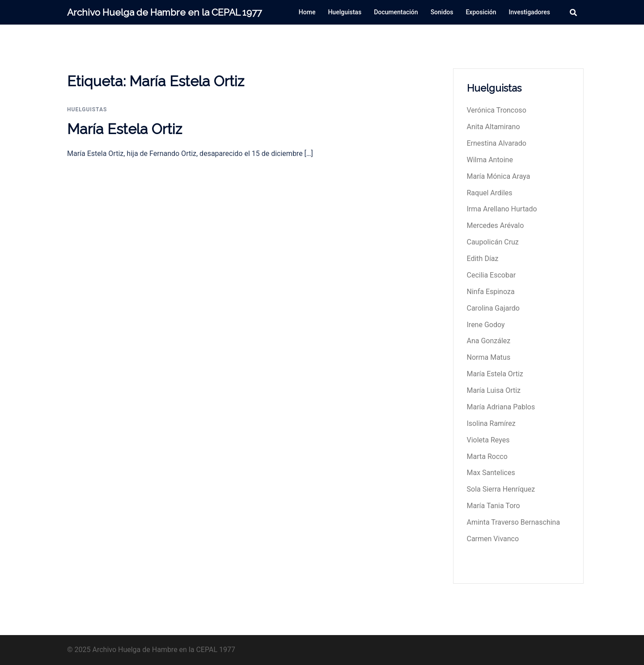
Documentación (396, 12)
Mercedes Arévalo (496, 225)
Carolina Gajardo (493, 308)
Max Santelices (491, 473)
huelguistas (87, 109)
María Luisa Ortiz (494, 390)
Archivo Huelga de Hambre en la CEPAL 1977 (164, 12)
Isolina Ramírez (491, 423)
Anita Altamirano (494, 127)
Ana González (489, 341)
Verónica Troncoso (497, 110)
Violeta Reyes (488, 440)
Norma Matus (489, 357)
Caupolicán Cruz (493, 242)
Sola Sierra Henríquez (501, 489)
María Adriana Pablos (501, 407)
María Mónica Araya (499, 176)
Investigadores (530, 12)
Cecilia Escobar (491, 275)
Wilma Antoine (490, 160)
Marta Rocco (487, 457)
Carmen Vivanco (493, 539)
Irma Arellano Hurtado (502, 209)
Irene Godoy (486, 325)
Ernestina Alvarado (497, 143)
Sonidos (442, 12)
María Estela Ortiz (125, 129)
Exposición (481, 12)
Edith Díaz (483, 259)
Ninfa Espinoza (491, 292)
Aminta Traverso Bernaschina (514, 522)
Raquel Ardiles (490, 193)
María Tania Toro (494, 506)
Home (307, 12)
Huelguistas (345, 12)
